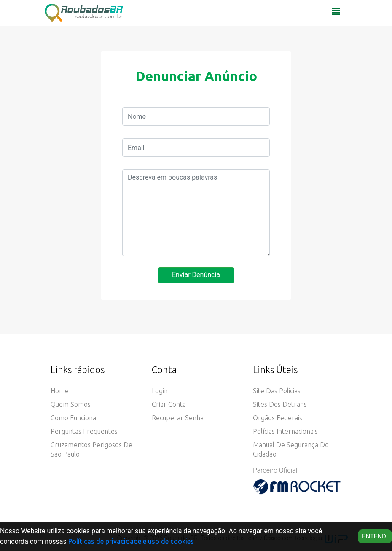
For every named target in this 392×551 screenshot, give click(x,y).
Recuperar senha (178, 418)
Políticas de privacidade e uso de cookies (131, 541)
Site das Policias (277, 391)
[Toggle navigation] (336, 14)
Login (160, 391)
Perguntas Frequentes (84, 431)
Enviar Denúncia (196, 275)
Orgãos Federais (278, 418)
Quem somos (71, 404)
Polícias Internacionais (285, 431)
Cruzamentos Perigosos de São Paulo (91, 449)
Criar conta (169, 404)
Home (60, 391)
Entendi (375, 536)
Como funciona (73, 418)
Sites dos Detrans (280, 404)
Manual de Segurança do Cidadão (291, 449)
